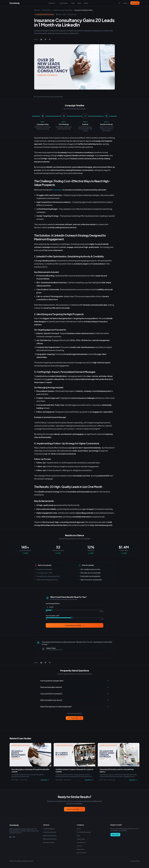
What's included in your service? (74, 700)
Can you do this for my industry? (74, 694)
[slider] (52, 610)
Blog (79, 3)
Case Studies (64, 3)
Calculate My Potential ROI (74, 625)
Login (126, 3)
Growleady (57, 190)
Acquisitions (81, 849)
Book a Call (135, 3)
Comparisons (81, 842)
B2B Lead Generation (50, 839)
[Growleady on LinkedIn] (10, 837)
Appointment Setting (50, 836)
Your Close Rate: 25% (52, 616)
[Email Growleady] (14, 837)
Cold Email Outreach (50, 832)
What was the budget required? (74, 687)
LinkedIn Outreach (49, 842)
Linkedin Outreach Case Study (63, 10)
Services (53, 3)
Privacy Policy (135, 861)
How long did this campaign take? (74, 681)
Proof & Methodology (84, 832)
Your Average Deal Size (53, 603)
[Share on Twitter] (46, 39)
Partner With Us (81, 853)
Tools (73, 3)
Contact (79, 846)
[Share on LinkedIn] (41, 39)
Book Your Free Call (75, 809)
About (86, 3)
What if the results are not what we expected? (74, 707)
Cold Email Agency (49, 829)
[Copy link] (50, 39)
